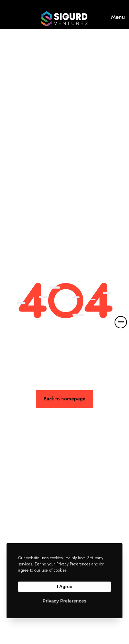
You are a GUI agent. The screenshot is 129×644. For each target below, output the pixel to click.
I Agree (64, 587)
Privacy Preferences (64, 601)
